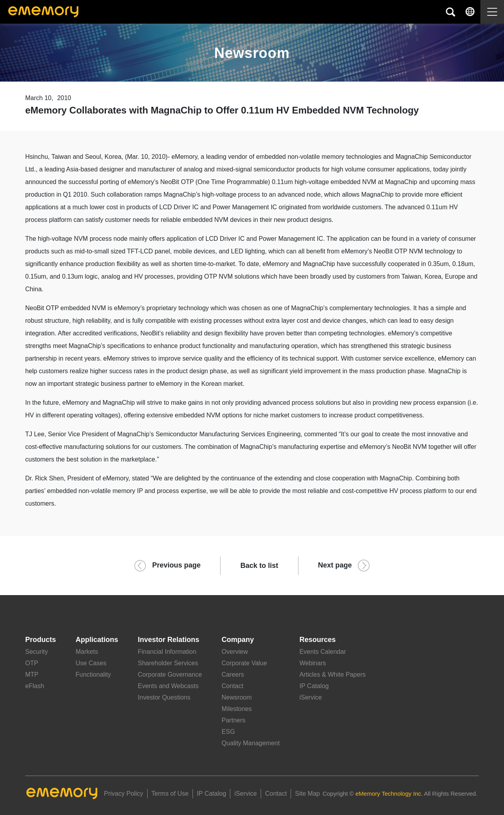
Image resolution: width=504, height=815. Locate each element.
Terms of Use (170, 794)
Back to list (259, 566)
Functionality (93, 675)
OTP (32, 663)
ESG (228, 732)
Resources (317, 640)
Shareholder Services (168, 663)
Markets (87, 652)
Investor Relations (169, 640)
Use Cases (91, 663)
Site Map (307, 794)
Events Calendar (322, 652)
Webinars (312, 663)
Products (41, 640)
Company (238, 640)
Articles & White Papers (332, 675)
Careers (233, 675)
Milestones (237, 709)
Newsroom (237, 697)
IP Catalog (314, 686)
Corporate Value (244, 663)
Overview (235, 652)
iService (310, 697)
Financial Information (167, 652)
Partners (233, 720)
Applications (97, 640)
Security (37, 652)
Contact (233, 686)
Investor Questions (164, 697)
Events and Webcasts (168, 686)
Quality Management (251, 743)
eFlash (35, 686)
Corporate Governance (170, 675)
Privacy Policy (124, 794)
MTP (32, 675)
